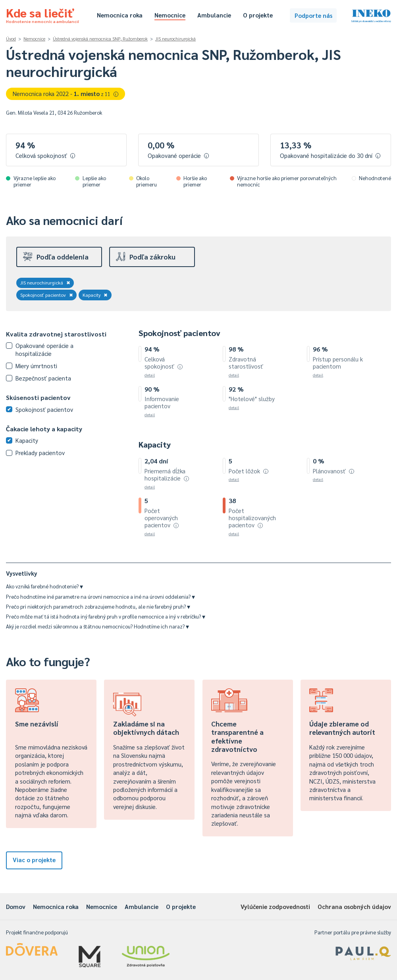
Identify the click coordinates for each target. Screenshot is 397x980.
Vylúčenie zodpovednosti (275, 906)
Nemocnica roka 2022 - (66, 93)
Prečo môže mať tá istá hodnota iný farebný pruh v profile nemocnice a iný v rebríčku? (106, 616)
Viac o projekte (34, 860)
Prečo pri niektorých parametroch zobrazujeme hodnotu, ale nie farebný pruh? (98, 606)
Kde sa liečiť (42, 14)
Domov (16, 906)
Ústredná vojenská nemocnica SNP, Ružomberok (100, 39)
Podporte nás (313, 15)
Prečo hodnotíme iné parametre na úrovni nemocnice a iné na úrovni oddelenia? (100, 597)
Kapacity (95, 295)
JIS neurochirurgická (175, 39)
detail (150, 375)
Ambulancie (214, 15)
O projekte (258, 15)
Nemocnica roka (120, 15)
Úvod (11, 39)
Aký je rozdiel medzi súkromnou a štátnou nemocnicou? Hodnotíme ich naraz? (97, 626)
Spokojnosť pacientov (47, 295)
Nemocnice (170, 15)
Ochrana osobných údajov (354, 906)
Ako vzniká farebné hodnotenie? (44, 586)
